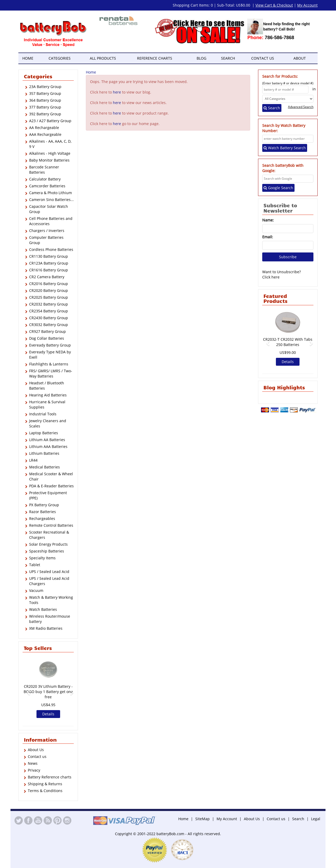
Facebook (28, 820)
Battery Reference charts (50, 777)
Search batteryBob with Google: (283, 168)
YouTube (38, 820)
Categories (60, 58)
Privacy (34, 770)
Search (228, 58)
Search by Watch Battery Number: (284, 128)
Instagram (67, 820)
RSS (48, 820)
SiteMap (203, 819)
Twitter (19, 820)
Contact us (263, 58)
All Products (103, 58)
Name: (268, 220)
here (117, 92)
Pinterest (57, 820)
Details (48, 714)
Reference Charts (155, 58)
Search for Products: (280, 76)
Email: (268, 237)
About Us (36, 750)
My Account (227, 819)
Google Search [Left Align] (278, 188)
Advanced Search (301, 107)
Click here (271, 277)
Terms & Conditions (45, 791)
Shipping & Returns (45, 784)
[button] (26, 691)
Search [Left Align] (272, 108)
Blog (201, 58)
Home (28, 58)
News (33, 763)
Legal (316, 819)
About (300, 58)
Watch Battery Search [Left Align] (285, 148)
